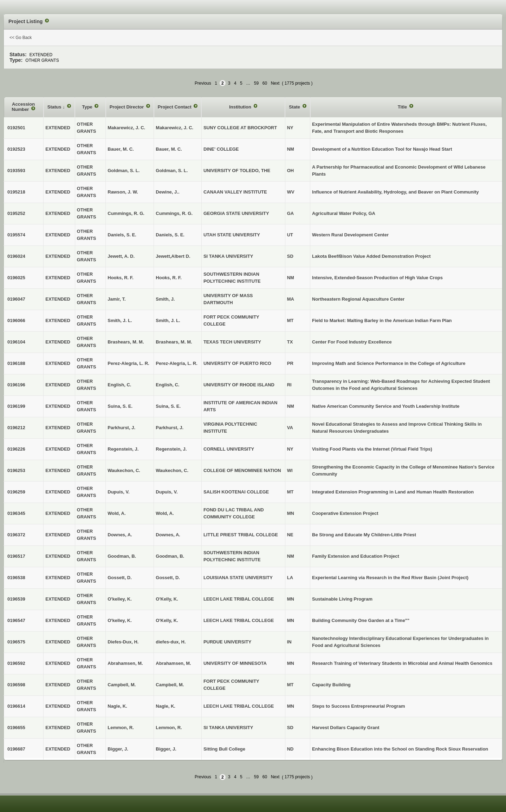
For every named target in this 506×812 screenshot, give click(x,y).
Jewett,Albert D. (173, 256)
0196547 (16, 620)
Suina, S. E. (168, 406)
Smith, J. (165, 299)
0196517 (16, 556)
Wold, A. (165, 513)
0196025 (16, 278)
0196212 (16, 428)
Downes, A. (168, 535)
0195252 (16, 213)
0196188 (16, 363)
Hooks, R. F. (169, 278)
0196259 (16, 492)
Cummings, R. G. (174, 213)
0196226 (16, 449)
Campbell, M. (170, 685)
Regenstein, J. (171, 449)
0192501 (16, 128)
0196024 (16, 256)
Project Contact (175, 107)
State (295, 107)
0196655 (16, 728)
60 (265, 83)
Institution (241, 107)
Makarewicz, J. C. (174, 128)
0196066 (16, 320)
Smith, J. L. (168, 320)
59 (256, 83)
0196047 (16, 299)
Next (275, 83)
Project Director (127, 107)
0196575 (16, 642)
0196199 (16, 406)
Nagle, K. (166, 706)
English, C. (167, 385)
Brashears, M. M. (174, 342)
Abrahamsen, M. (173, 663)
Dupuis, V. (167, 492)
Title (403, 107)
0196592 (16, 663)
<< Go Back (21, 38)
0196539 (16, 599)
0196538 (16, 578)
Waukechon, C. (172, 470)
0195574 (16, 235)
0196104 (16, 342)
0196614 (16, 706)
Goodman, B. (170, 556)
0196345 (16, 513)
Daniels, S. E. (170, 235)
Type (88, 107)
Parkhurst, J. (170, 428)
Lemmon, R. (169, 728)
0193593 (16, 171)
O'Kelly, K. (167, 599)
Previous (203, 83)
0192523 (16, 149)
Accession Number (23, 107)
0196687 (16, 749)
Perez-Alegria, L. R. (176, 363)
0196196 (16, 385)
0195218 (16, 192)
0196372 (16, 535)
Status (55, 107)
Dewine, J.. (167, 192)
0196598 (16, 685)
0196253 (16, 470)
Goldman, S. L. (172, 171)
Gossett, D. (168, 578)
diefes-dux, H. (171, 642)
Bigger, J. (166, 749)
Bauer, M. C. (169, 149)
